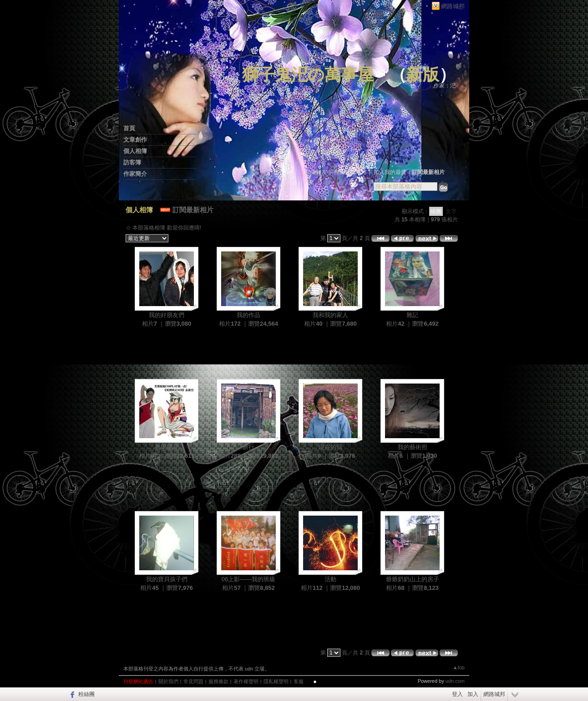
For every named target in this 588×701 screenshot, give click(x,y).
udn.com (455, 681)
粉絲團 (86, 694)
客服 (299, 681)
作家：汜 (445, 86)
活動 (330, 579)
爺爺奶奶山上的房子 (413, 579)
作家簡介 (135, 174)
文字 (451, 211)
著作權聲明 (246, 681)
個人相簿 (135, 151)
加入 (473, 694)
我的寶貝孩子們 (167, 579)
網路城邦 (453, 6)
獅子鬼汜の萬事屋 (308, 75)
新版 (423, 75)
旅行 (248, 447)
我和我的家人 (330, 315)
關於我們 (168, 681)
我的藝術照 (413, 447)
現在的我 (330, 447)
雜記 (412, 315)
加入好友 (316, 172)
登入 (457, 694)
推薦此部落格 (350, 172)
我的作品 (248, 315)
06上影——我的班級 (248, 579)
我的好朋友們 (167, 315)
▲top (459, 667)
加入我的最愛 (390, 172)
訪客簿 (132, 162)
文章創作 (135, 140)
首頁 (129, 128)
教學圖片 (167, 447)
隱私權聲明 (276, 681)
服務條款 (218, 681)
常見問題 (193, 681)
